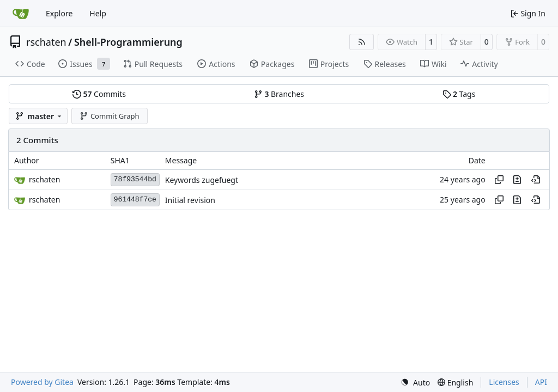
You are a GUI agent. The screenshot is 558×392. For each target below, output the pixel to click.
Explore (59, 13)
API (541, 382)
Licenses (504, 382)
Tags (459, 94)
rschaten (46, 42)
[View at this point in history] (536, 180)
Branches (279, 94)
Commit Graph (109, 116)
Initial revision (190, 200)
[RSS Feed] (362, 42)
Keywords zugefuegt (202, 180)
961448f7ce (135, 200)
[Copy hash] (499, 180)
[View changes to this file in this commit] (517, 180)
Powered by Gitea (42, 382)
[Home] (21, 14)
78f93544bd (135, 179)
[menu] (415, 382)
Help (98, 13)
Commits (99, 94)
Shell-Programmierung (128, 42)
